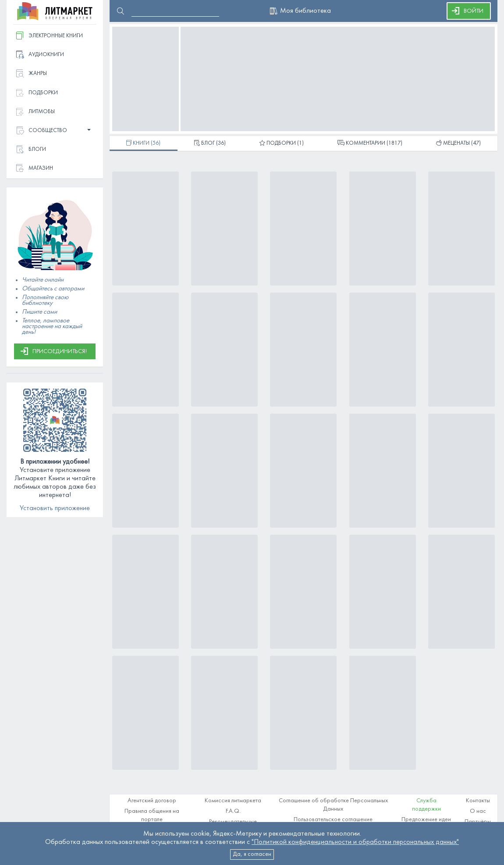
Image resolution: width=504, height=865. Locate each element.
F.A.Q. (233, 811)
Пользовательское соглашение (333, 820)
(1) (282, 144)
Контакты (478, 801)
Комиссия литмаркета (233, 801)
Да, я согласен (252, 854)
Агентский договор (152, 801)
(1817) (370, 144)
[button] (55, 131)
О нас (478, 811)
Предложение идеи (426, 820)
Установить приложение (55, 508)
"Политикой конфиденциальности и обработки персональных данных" (355, 842)
